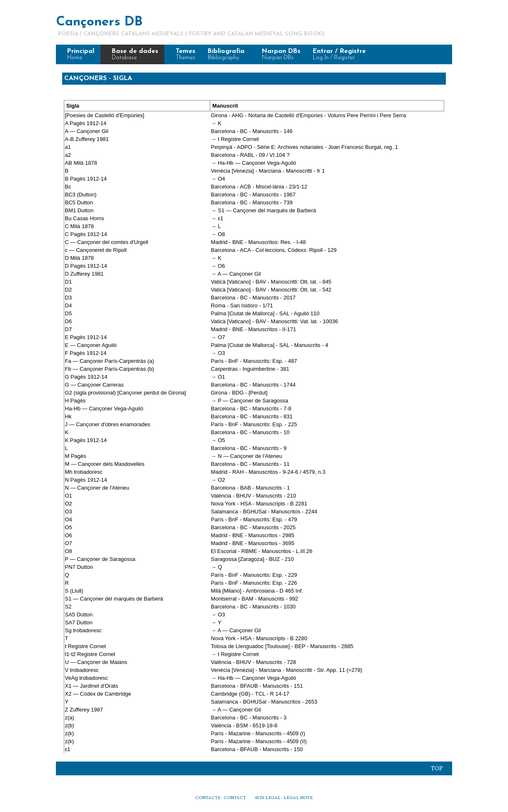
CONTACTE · (209, 798)
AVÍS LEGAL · (269, 798)
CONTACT (234, 798)
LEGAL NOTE (298, 798)
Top (437, 769)
